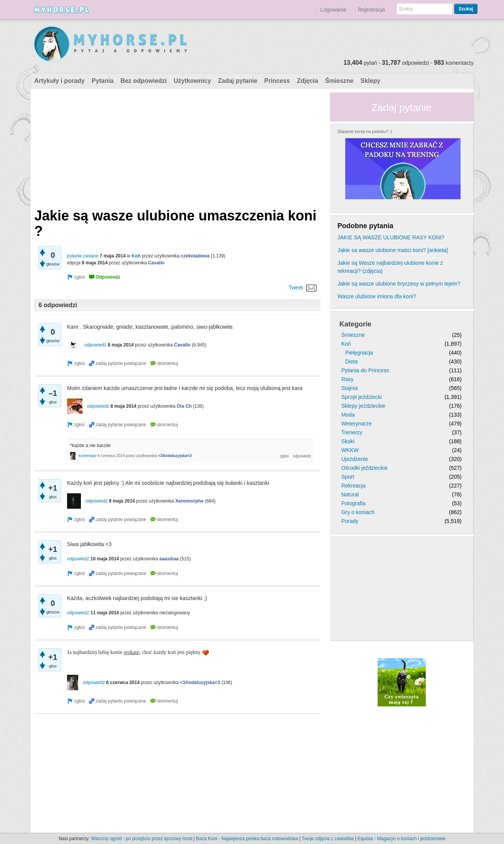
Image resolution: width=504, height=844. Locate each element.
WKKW (350, 450)
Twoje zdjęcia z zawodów (328, 839)
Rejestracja (371, 10)
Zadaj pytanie (238, 81)
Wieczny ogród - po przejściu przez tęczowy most (142, 839)
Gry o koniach (358, 512)
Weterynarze (357, 424)
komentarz (88, 456)
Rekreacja (354, 486)
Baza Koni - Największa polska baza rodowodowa (247, 839)
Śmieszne (339, 81)
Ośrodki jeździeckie (365, 468)
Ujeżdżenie (355, 459)
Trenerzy (352, 432)
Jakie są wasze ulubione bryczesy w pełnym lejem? (399, 284)
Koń (136, 256)
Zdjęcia (308, 81)
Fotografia (354, 503)
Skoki (348, 441)
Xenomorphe (189, 501)
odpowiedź (95, 345)
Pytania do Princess (365, 370)
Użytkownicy (192, 81)
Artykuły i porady (60, 81)
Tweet (296, 287)
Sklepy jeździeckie (363, 406)
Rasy (348, 379)
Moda (348, 415)
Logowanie (333, 10)
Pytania (103, 81)
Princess (277, 81)
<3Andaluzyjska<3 (175, 456)
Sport (348, 477)
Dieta (352, 361)
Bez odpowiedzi (144, 81)
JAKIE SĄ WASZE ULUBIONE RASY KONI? (391, 237)
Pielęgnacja (359, 353)
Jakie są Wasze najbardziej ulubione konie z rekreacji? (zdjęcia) (390, 267)
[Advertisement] (177, 146)
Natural (350, 494)
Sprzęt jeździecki (362, 397)
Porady (350, 521)
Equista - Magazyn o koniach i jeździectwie (402, 839)
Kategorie (355, 324)
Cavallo (156, 263)
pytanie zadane (83, 256)
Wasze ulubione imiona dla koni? (377, 296)
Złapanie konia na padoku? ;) (365, 131)
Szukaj (466, 9)
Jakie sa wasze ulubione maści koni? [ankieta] (393, 250)
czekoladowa (195, 256)
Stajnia (350, 388)
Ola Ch (184, 406)
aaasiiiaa (169, 559)
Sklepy (370, 81)
